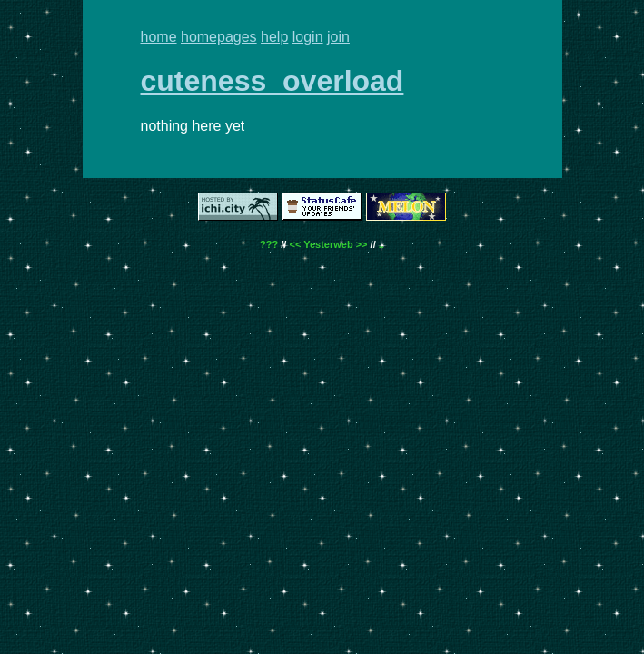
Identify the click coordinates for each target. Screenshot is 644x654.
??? (269, 244)
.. (381, 244)
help (274, 37)
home (159, 37)
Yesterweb (328, 244)
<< (295, 244)
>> (362, 244)
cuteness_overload (272, 81)
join (338, 37)
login (308, 37)
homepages (219, 37)
